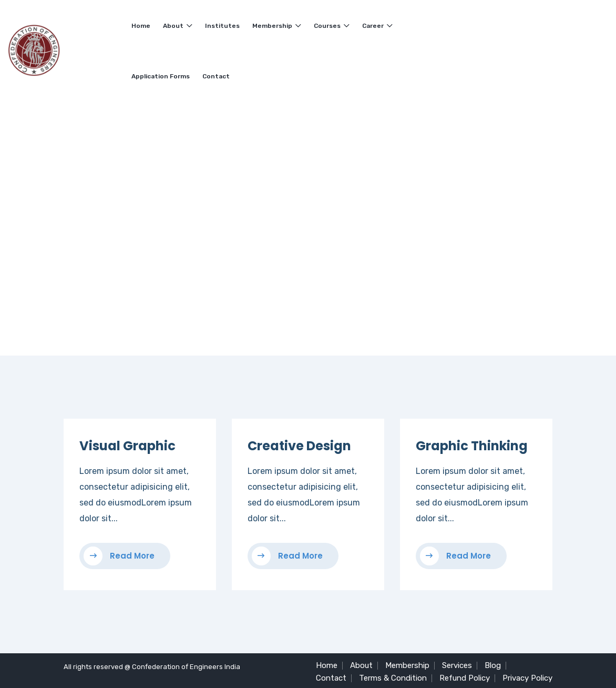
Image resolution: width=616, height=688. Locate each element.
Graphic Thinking (472, 446)
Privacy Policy (527, 678)
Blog (493, 665)
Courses (332, 26)
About (178, 26)
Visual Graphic (127, 446)
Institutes (222, 26)
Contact (216, 76)
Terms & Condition (393, 678)
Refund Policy (465, 678)
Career (377, 26)
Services (457, 665)
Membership (277, 26)
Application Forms (161, 76)
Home (141, 26)
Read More (119, 556)
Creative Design (299, 446)
